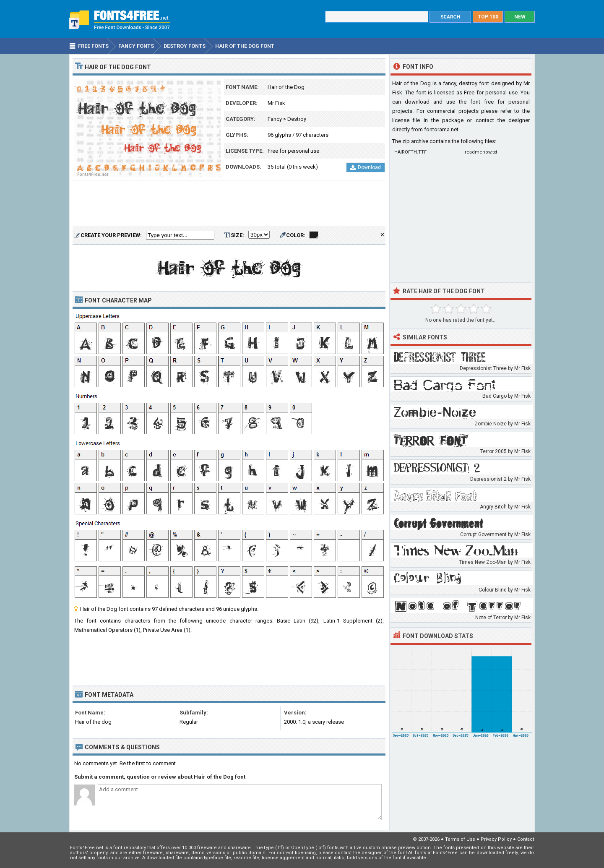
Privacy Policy (496, 839)
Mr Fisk (276, 103)
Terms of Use (460, 839)
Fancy (275, 119)
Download (366, 167)
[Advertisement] (229, 203)
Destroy (297, 119)
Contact (526, 839)
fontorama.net (441, 129)
